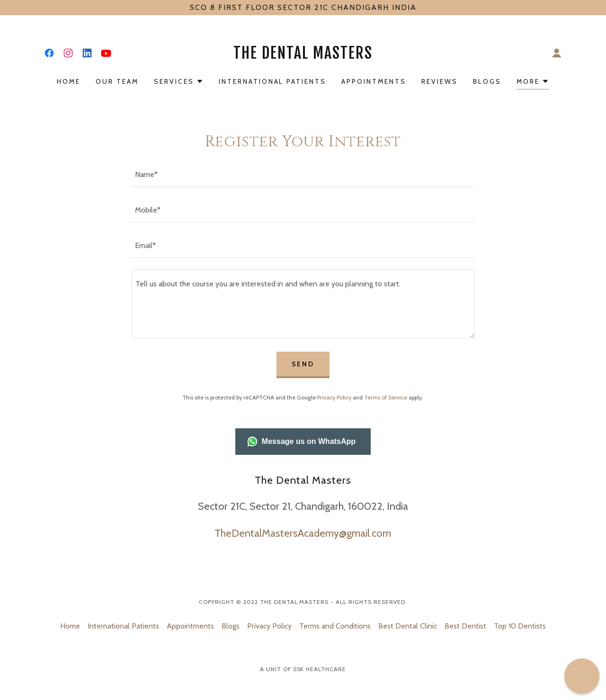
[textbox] (303, 175)
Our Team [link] (117, 81)
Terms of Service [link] (386, 397)
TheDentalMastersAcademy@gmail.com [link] (303, 533)
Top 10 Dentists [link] (520, 626)
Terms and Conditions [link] (335, 626)
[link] (49, 53)
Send (303, 364)
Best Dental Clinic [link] (408, 626)
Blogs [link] (487, 81)
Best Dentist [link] (465, 626)
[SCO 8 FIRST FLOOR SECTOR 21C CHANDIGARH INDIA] (303, 8)
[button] (557, 53)
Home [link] (69, 81)
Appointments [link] (374, 81)
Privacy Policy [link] (334, 397)
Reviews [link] (440, 81)
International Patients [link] (273, 81)
